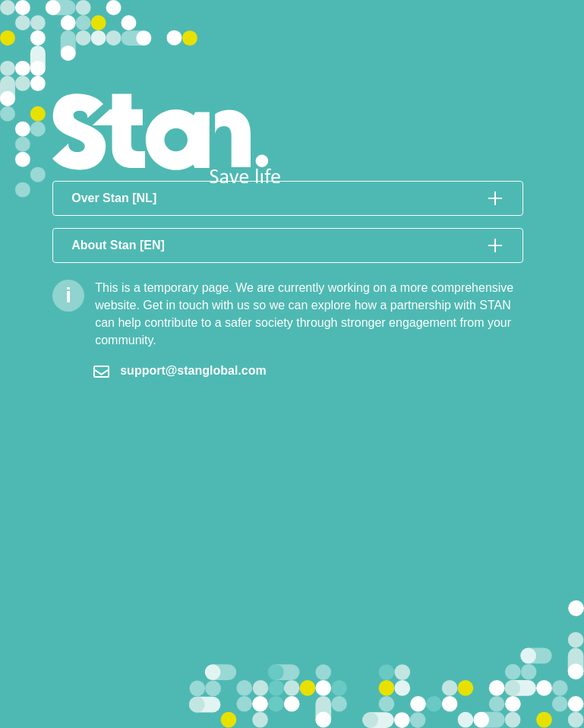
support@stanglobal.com (180, 370)
